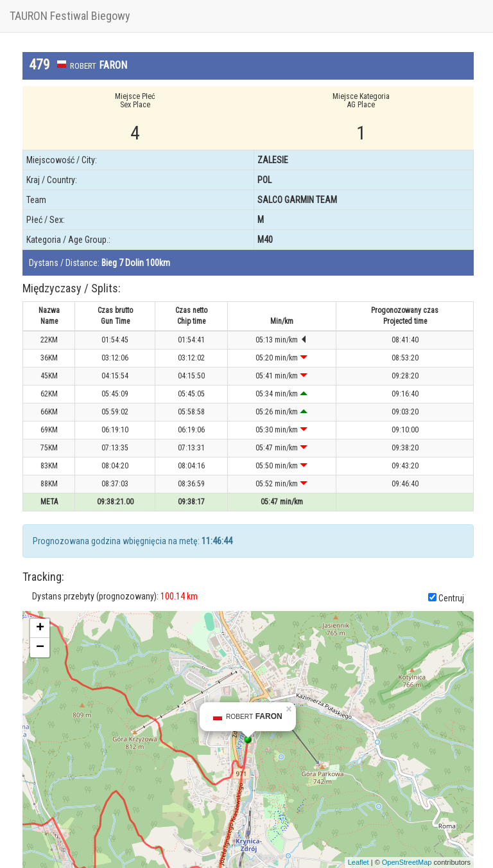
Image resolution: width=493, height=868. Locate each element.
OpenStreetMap (407, 862)
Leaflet (359, 862)
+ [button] (40, 628)
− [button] (40, 648)
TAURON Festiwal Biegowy (70, 16)
